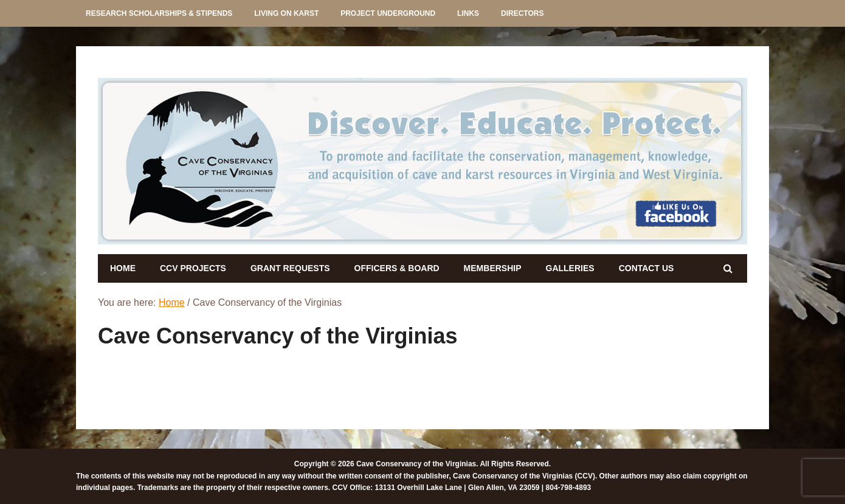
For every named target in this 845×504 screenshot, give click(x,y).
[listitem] (200, 159)
